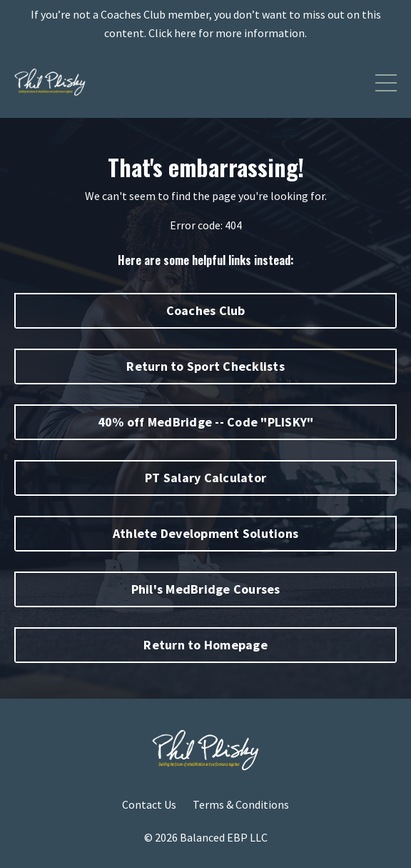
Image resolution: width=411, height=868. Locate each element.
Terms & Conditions (241, 804)
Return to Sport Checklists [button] (205, 366)
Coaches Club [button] (206, 310)
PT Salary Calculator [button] (205, 478)
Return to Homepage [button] (205, 645)
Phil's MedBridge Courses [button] (206, 589)
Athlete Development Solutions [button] (205, 533)
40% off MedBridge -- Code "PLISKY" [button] (206, 422)
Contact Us (149, 804)
